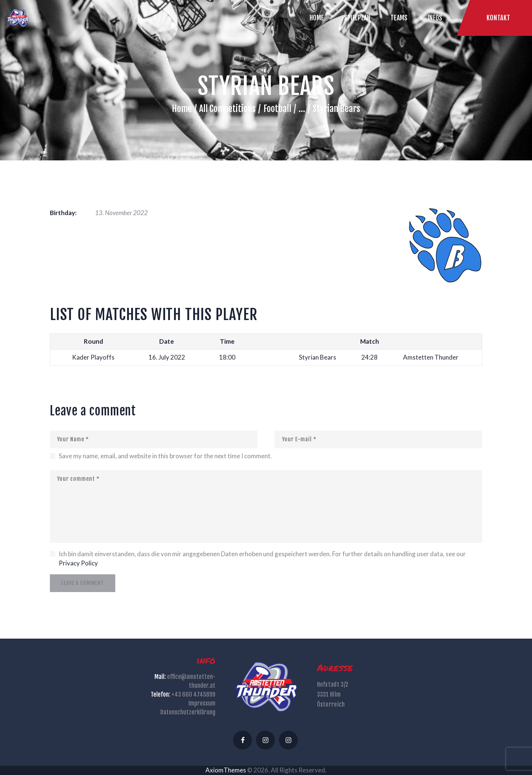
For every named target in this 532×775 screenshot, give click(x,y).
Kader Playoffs (93, 357)
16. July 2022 (167, 357)
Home (182, 109)
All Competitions (227, 109)
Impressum (202, 703)
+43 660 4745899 (193, 694)
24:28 (369, 357)
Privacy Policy (78, 563)
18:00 (227, 357)
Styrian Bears (318, 357)
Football (277, 109)
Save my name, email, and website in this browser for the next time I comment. (165, 456)
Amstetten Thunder (431, 357)
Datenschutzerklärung (188, 712)
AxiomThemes (226, 770)
